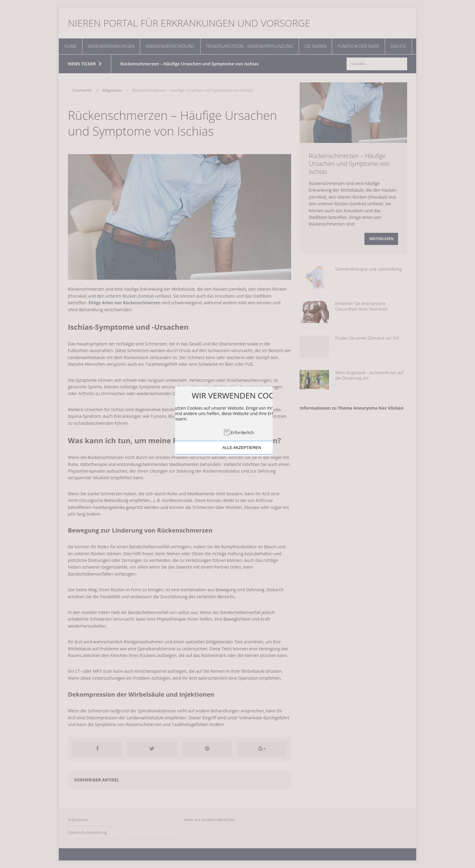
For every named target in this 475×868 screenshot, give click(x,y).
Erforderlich (242, 432)
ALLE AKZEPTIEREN (242, 448)
